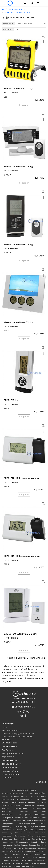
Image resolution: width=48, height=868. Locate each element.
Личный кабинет (10, 771)
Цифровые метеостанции (17, 13)
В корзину (24, 105)
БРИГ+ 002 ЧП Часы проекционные (22, 478)
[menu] (5, 3)
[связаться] (26, 3)
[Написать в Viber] (24, 711)
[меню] (43, 3)
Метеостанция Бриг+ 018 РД (18, 244)
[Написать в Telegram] (28, 711)
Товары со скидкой (11, 764)
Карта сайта (8, 756)
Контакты (7, 740)
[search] (32, 3)
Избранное (8, 778)
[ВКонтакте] (22, 716)
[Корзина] (38, 3)
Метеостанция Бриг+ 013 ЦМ (19, 322)
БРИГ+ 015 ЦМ (11, 400)
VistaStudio (41, 782)
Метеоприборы (17, 10)
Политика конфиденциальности (18, 734)
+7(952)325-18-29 (23, 702)
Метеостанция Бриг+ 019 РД (18, 167)
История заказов (10, 775)
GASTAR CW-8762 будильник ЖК (21, 634)
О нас (5, 728)
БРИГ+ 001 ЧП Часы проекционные (22, 556)
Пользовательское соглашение (18, 737)
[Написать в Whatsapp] (20, 711)
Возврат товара (10, 743)
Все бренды (8, 750)
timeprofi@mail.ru (23, 707)
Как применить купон (13, 753)
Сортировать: (8, 24)
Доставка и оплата (11, 731)
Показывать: (8, 29)
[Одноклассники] (26, 716)
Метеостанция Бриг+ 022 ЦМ (19, 89)
